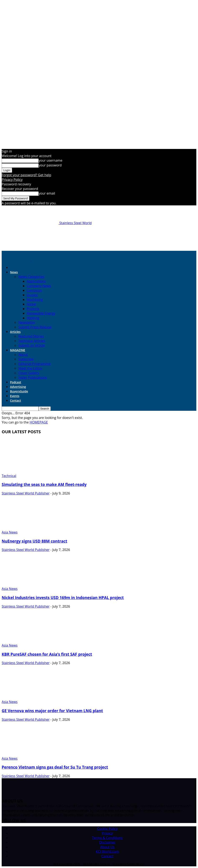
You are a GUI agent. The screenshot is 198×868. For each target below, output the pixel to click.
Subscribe (26, 359)
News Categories (31, 277)
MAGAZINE (18, 350)
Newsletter (27, 322)
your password (50, 165)
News (14, 272)
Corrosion (34, 290)
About (23, 355)
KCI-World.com (107, 852)
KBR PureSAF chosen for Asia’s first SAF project (47, 654)
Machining (35, 300)
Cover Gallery (29, 373)
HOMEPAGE (39, 422)
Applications (36, 281)
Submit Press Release (35, 327)
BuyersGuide (19, 391)
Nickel (31, 304)
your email (47, 193)
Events (15, 396)
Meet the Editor (30, 368)
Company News (39, 286)
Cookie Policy (107, 829)
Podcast (16, 382)
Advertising (18, 387)
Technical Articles (32, 341)
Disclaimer (107, 842)
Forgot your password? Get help (26, 175)
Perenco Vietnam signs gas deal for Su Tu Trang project (55, 767)
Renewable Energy (41, 313)
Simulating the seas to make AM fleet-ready (44, 484)
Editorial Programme (34, 364)
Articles (15, 332)
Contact (15, 400)
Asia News (10, 532)
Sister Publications (33, 377)
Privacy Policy (12, 180)
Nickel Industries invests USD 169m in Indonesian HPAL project (63, 598)
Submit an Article (32, 345)
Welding (33, 318)
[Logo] (17, 260)
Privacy (107, 833)
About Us (107, 847)
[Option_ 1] (99, 246)
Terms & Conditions (107, 838)
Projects (33, 309)
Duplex (32, 295)
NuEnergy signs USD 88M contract (34, 541)
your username (50, 160)
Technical (9, 476)
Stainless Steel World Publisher (26, 493)
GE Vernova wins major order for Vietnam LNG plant (52, 711)
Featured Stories (31, 336)
